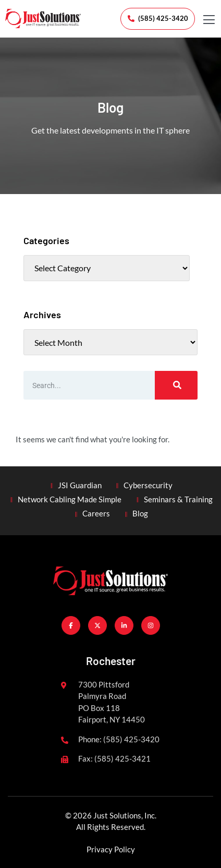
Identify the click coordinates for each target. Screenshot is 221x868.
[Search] (176, 385)
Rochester (111, 661)
